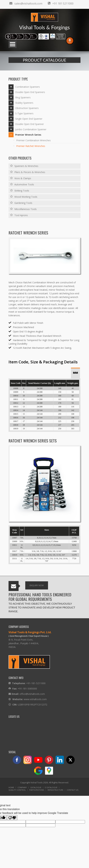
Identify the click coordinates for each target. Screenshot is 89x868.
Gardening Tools (21, 203)
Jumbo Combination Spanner (31, 129)
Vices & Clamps (21, 178)
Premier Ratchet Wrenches (31, 146)
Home (11, 787)
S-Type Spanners (24, 113)
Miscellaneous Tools (23, 209)
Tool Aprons (19, 215)
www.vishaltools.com (35, 699)
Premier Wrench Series (28, 135)
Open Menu (13, 44)
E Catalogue (51, 787)
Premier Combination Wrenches (33, 140)
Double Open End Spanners (30, 92)
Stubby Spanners (24, 103)
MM (75, 373)
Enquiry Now (37, 585)
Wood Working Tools (24, 197)
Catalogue (36, 787)
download (70, 41)
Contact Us (73, 790)
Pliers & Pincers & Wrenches (28, 172)
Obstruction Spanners (27, 108)
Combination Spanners (28, 87)
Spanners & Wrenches (24, 166)
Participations (37, 790)
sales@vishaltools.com (26, 3)
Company (22, 787)
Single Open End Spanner (29, 119)
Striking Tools (20, 191)
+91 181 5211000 (61, 3)
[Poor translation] (12, 818)
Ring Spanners (23, 97)
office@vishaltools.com (32, 694)
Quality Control (17, 790)
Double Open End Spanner (30, 124)
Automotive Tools (22, 184)
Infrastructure (55, 790)
